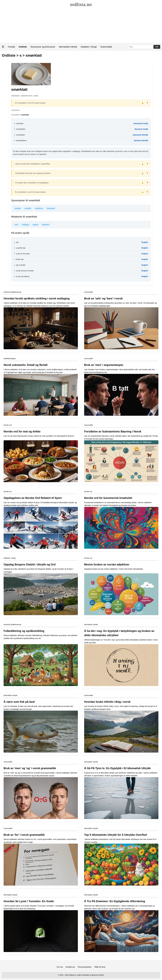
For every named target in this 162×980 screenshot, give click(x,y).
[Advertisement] (81, 26)
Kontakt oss (70, 967)
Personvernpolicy (85, 967)
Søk (157, 47)
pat (17, 242)
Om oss (60, 967)
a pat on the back (23, 254)
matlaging (25, 225)
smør (16, 225)
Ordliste (9, 55)
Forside (11, 47)
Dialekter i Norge (89, 47)
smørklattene (21, 141)
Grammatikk (106, 47)
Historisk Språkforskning (12, 292)
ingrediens (46, 225)
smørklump (39, 208)
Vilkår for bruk (100, 967)
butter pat (20, 259)
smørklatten (21, 129)
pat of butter (21, 265)
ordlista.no (81, 4)
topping (35, 225)
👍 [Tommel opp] (143, 103)
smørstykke (51, 208)
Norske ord (8, 425)
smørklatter (20, 135)
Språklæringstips (10, 359)
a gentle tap (21, 248)
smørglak (28, 208)
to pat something (23, 276)
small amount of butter (25, 271)
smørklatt (34, 55)
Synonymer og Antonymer (43, 47)
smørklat (18, 208)
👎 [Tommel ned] (147, 103)
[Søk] (141, 47)
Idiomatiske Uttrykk (68, 47)
